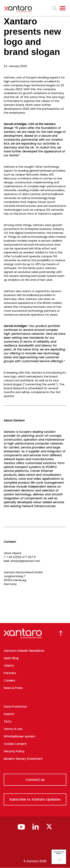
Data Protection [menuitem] (15, 707)
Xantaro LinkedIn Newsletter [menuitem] (24, 651)
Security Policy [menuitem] (14, 751)
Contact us (35, 780)
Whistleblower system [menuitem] (20, 736)
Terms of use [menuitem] (13, 729)
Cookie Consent (15, 744)
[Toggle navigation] (63, 8)
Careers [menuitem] (9, 680)
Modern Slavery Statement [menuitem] (23, 759)
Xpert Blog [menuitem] (11, 658)
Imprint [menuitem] (9, 714)
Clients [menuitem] (9, 666)
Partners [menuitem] (10, 673)
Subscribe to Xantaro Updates (35, 799)
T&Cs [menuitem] (8, 721)
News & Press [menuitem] (13, 688)
